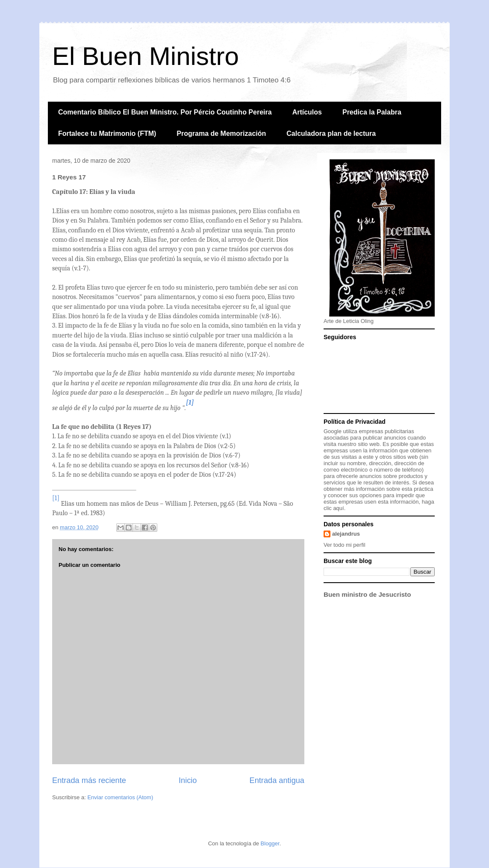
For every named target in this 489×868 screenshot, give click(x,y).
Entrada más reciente (89, 780)
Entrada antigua (277, 780)
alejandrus (346, 534)
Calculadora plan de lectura (331, 133)
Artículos (307, 112)
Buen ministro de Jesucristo (367, 594)
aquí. (339, 508)
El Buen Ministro (146, 56)
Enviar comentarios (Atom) (120, 797)
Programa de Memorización (221, 133)
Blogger (270, 843)
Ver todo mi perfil (345, 545)
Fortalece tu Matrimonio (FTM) (107, 133)
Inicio (188, 780)
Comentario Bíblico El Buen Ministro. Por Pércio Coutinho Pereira (165, 112)
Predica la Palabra (372, 112)
